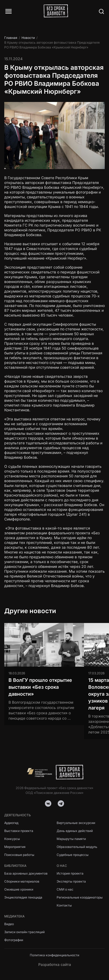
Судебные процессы (73, 855)
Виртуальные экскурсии (76, 823)
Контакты (64, 905)
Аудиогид (11, 823)
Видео (9, 924)
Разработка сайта (55, 964)
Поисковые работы (19, 855)
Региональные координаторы (80, 897)
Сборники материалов (22, 881)
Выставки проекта (19, 831)
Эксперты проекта (71, 881)
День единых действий (75, 831)
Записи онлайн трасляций (24, 932)
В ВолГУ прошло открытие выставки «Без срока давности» (40, 687)
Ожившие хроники (19, 889)
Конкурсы (12, 839)
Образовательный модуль (77, 847)
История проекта (70, 873)
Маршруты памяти (71, 839)
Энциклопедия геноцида (23, 897)
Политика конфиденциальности (54, 955)
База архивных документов (26, 873)
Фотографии (14, 940)
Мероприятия (15, 847)
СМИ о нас (65, 889)
